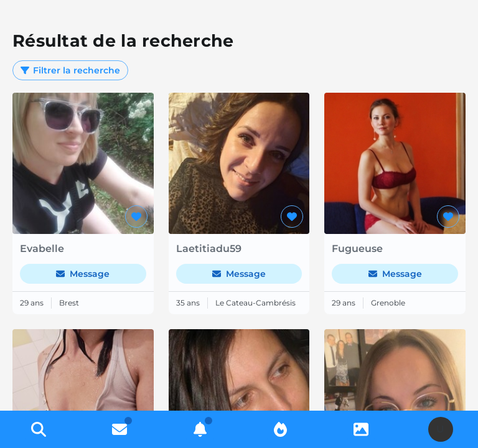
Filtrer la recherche (70, 70)
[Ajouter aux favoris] (136, 217)
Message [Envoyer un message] (83, 274)
